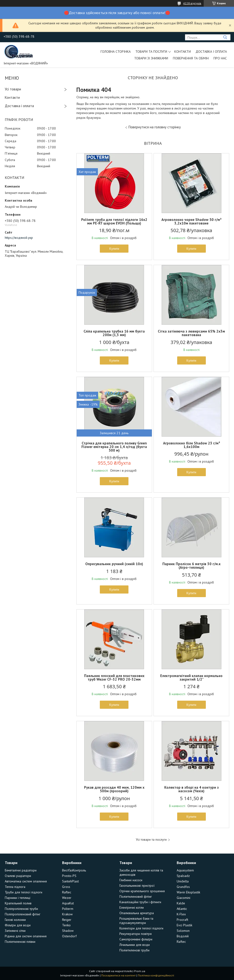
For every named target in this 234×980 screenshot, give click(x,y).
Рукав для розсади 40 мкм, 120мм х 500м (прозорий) (114, 789)
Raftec (67, 892)
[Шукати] (225, 37)
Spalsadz (183, 876)
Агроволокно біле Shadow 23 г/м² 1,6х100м (191, 445)
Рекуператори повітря (136, 934)
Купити (114, 249)
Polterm (68, 909)
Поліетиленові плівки (20, 942)
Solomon (183, 931)
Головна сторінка (116, 52)
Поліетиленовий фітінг (136, 897)
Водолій (183, 936)
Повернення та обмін (191, 58)
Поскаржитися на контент (118, 975)
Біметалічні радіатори (21, 870)
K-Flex (181, 914)
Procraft (182, 920)
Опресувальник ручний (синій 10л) (114, 564)
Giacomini (183, 898)
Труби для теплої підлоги (24, 892)
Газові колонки (15, 920)
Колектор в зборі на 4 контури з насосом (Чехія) (191, 789)
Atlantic (182, 909)
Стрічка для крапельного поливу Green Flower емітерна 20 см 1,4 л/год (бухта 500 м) (114, 447)
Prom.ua (140, 971)
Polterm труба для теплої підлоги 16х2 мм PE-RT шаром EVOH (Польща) (114, 221)
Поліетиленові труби (134, 950)
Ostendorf (69, 936)
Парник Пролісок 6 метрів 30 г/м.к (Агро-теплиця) (191, 566)
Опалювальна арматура (137, 913)
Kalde (181, 903)
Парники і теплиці (18, 898)
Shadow (68, 931)
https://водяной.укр (19, 238)
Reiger (67, 920)
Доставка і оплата (211, 52)
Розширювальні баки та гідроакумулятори (136, 921)
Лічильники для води (135, 945)
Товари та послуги (151, 52)
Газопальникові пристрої (137, 886)
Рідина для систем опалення (26, 936)
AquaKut (68, 903)
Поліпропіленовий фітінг (23, 914)
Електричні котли (132, 907)
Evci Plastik (184, 925)
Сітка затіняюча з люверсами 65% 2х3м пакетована (191, 333)
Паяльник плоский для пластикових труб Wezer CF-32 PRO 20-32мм (114, 678)
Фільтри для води (18, 925)
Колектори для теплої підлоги (141, 928)
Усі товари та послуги (151, 840)
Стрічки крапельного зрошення (142, 891)
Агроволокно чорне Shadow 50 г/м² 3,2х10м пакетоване (191, 221)
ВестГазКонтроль (74, 870)
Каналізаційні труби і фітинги (140, 902)
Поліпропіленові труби (21, 909)
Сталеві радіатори (18, 876)
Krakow (67, 914)
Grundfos (183, 887)
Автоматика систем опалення (26, 881)
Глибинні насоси (131, 880)
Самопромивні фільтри (136, 939)
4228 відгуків (192, 3)
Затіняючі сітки (15, 931)
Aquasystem (185, 870)
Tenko (66, 925)
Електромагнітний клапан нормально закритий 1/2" (191, 678)
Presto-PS (69, 876)
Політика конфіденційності (156, 975)
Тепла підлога (15, 887)
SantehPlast (70, 881)
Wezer (67, 898)
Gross (66, 887)
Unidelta (183, 881)
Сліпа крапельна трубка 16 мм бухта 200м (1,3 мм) (114, 333)
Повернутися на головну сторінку (155, 127)
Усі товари (13, 89)
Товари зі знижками (151, 58)
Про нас (220, 58)
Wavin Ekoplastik (188, 892)
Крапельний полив (18, 903)
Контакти (183, 52)
